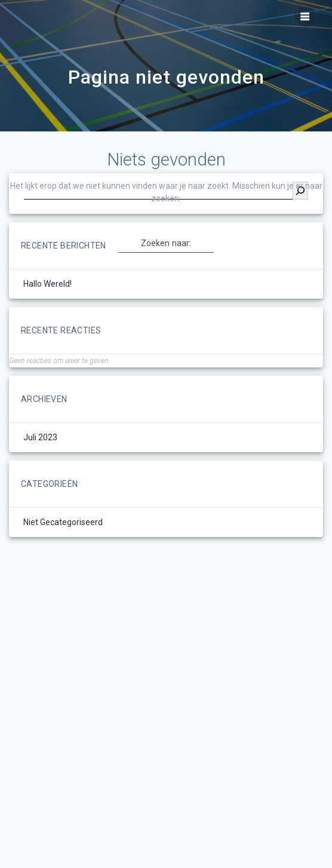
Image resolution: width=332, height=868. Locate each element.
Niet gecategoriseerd (63, 522)
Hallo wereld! (47, 284)
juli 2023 (40, 437)
